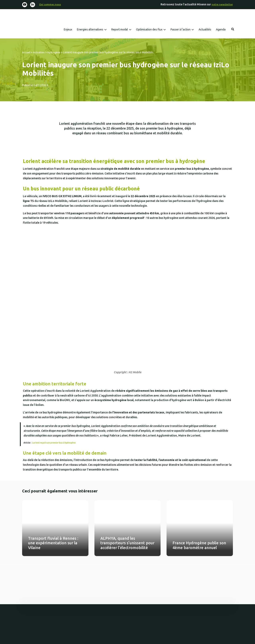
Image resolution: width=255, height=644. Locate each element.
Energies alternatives (90, 30)
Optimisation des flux (149, 30)
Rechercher (233, 29)
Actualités (205, 30)
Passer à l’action (180, 30)
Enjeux (68, 30)
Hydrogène (56, 53)
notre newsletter (222, 5)
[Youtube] (25, 5)
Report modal (120, 30)
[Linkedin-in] (33, 5)
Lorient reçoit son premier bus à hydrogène (56, 443)
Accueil (27, 53)
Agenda (221, 30)
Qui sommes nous (51, 5)
